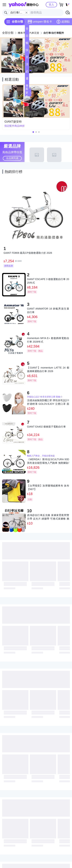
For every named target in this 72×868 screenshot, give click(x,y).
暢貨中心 (27, 44)
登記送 (27, 30)
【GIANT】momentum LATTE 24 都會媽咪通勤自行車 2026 (48, 369)
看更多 (28, 93)
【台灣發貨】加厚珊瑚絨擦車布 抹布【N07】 (48, 487)
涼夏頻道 (27, 65)
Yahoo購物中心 (24, 5)
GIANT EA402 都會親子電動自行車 (46, 427)
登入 (51, 5)
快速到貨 (27, 51)
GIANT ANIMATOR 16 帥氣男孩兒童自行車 (48, 310)
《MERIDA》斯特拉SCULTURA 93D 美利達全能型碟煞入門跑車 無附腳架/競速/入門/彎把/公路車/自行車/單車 (48, 461)
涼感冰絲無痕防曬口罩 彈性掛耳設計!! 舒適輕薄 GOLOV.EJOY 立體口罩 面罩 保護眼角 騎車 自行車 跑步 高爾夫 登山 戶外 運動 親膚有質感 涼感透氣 (48, 402)
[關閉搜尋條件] (26, 13)
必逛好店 (27, 72)
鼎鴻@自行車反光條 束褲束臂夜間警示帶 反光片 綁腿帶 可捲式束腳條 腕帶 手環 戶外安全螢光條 (48, 517)
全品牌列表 (12, 158)
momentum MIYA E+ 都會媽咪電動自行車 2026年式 (48, 340)
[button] (31, 71)
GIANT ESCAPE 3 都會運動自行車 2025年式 (48, 281)
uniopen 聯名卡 (40, 22)
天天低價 (27, 58)
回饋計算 (27, 37)
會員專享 (27, 87)
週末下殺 (27, 80)
